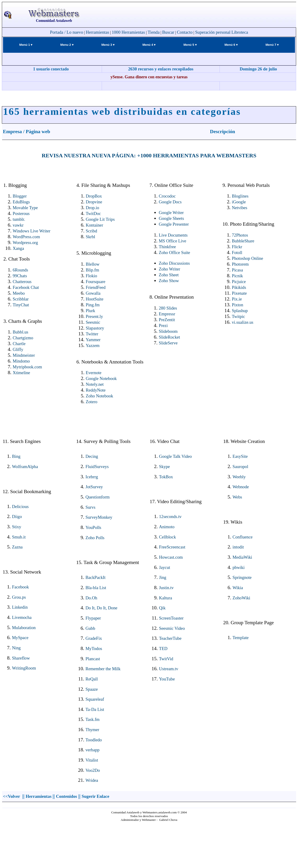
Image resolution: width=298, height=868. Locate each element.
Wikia (238, 588)
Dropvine (94, 202)
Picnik (237, 276)
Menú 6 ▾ (231, 45)
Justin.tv (166, 588)
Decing (92, 456)
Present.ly (94, 316)
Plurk (90, 311)
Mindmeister (24, 355)
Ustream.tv (169, 669)
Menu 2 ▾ (67, 45)
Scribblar (21, 299)
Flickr (237, 247)
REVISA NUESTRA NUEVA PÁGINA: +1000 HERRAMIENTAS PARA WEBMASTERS (149, 155)
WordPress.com (26, 237)
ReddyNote (96, 390)
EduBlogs (21, 202)
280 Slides (168, 308)
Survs (90, 507)
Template (241, 638)
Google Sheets (171, 218)
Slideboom (168, 331)
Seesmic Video (172, 628)
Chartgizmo (23, 338)
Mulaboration (24, 628)
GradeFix (94, 638)
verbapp (92, 750)
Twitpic (239, 316)
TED (163, 649)
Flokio (91, 276)
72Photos (240, 235)
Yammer (93, 340)
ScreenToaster (171, 618)
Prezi (163, 325)
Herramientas (97, 32)
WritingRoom (24, 668)
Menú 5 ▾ (190, 45)
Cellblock (168, 537)
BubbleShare (243, 241)
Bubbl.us (21, 332)
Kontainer (94, 225)
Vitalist (92, 760)
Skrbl (90, 237)
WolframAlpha (25, 467)
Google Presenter (174, 224)
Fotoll (237, 252)
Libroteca (240, 32)
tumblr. (19, 219)
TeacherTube (170, 638)
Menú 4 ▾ (149, 45)
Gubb (90, 628)
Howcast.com (171, 557)
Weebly (239, 477)
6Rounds (20, 270)
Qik (162, 608)
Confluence (243, 537)
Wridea (92, 780)
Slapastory (95, 328)
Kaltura (166, 598)
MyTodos (94, 649)
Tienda (154, 32)
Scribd (91, 231)
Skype (164, 467)
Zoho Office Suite (174, 252)
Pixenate (239, 293)
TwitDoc (93, 213)
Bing (16, 456)
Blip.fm (92, 270)
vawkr (18, 225)
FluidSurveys (97, 467)
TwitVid (166, 659)
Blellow (93, 264)
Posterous (21, 213)
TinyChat (21, 305)
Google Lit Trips (100, 219)
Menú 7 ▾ (272, 45)
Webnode (241, 487)
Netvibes (240, 208)
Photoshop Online (247, 258)
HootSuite (95, 299)
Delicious (20, 507)
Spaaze (92, 689)
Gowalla (93, 293)
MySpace (20, 638)
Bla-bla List (96, 588)
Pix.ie (237, 299)
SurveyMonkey (99, 517)
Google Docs (170, 202)
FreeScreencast (172, 547)
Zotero (91, 402)
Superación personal (213, 32)
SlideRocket (169, 337)
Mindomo (21, 361)
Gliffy (18, 349)
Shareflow (21, 658)
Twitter (92, 334)
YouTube (167, 679)
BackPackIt (95, 577)
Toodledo (94, 740)
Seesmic (93, 322)
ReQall (92, 679)
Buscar (168, 32)
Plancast (93, 659)
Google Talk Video (175, 456)
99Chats (20, 276)
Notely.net (95, 384)
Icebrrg (92, 477)
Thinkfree (167, 247)
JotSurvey (94, 487)
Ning (16, 648)
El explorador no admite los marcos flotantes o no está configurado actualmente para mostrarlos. (149, 844)
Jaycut (165, 567)
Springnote (242, 577)
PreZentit (167, 320)
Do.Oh (91, 598)
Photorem (240, 264)
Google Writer (171, 213)
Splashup (240, 311)
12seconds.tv (170, 517)
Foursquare (95, 282)
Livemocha (22, 617)
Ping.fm (93, 305)
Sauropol (240, 467)
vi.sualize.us (243, 322)
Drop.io (92, 208)
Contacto (185, 32)
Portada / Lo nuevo (67, 32)
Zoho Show (169, 281)
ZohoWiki (241, 598)
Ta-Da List (95, 709)
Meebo (19, 293)
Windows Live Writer (32, 231)
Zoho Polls (95, 538)
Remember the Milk (103, 669)
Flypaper (93, 618)
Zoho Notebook (99, 396)
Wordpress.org (25, 243)
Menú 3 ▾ (108, 45)
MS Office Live (173, 241)
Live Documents (173, 235)
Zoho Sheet (169, 275)
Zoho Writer (169, 269)
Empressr (167, 314)
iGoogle (239, 202)
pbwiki (239, 567)
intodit (238, 547)
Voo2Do (93, 770)
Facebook (21, 587)
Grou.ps (19, 597)
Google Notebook (101, 378)
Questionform (98, 497)
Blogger (20, 196)
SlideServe (168, 343)
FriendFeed (96, 287)
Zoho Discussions (174, 263)
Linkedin (20, 607)
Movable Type (25, 208)
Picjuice (239, 282)
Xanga (19, 248)
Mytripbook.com (27, 367)
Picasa (237, 270)
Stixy (17, 527)
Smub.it (19, 537)
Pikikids (239, 287)
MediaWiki (242, 557)
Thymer (92, 730)
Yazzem (93, 345)
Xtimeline (22, 373)
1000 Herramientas (129, 32)
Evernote (93, 373)
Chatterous (22, 282)
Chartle (19, 344)
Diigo (17, 517)
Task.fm (92, 719)
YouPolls (93, 527)
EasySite (240, 456)
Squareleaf (95, 699)
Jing (163, 577)
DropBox (94, 196)
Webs (237, 497)
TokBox (166, 477)
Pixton (238, 305)
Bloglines (240, 196)
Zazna (17, 547)
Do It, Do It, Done (101, 608)
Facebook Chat (26, 287)
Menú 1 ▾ (26, 45)
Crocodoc (167, 196)
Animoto (167, 527)
